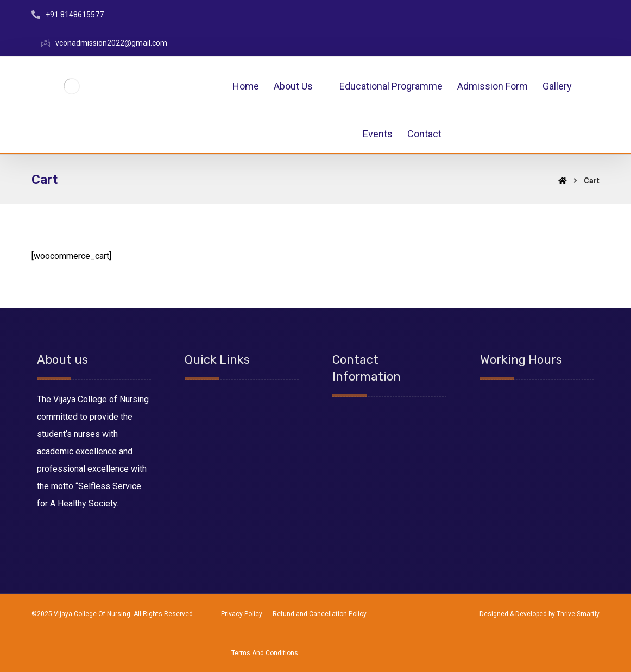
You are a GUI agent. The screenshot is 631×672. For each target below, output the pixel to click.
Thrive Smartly (578, 614)
